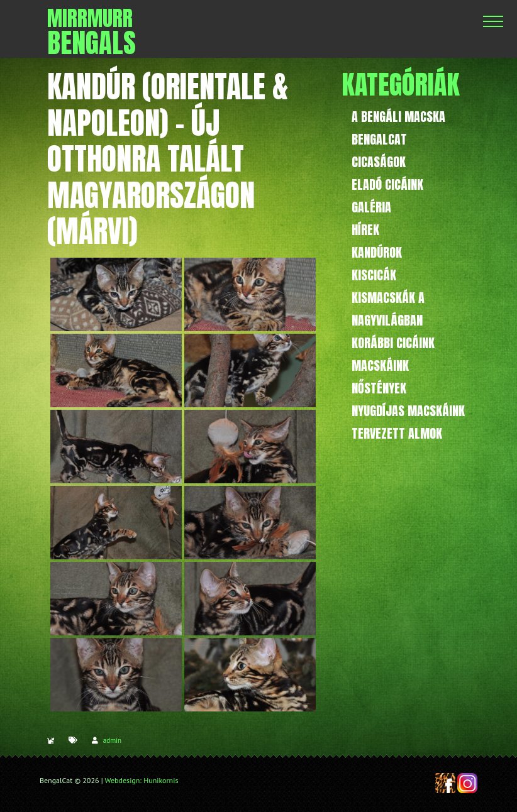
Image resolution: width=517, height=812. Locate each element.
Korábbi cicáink (393, 343)
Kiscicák (374, 275)
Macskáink (380, 365)
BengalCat (379, 139)
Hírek (365, 230)
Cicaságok (379, 162)
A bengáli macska (398, 117)
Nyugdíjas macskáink (408, 411)
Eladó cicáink (387, 184)
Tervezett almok (397, 433)
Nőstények (379, 388)
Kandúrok (377, 252)
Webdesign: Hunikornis (142, 780)
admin (112, 740)
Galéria (371, 207)
